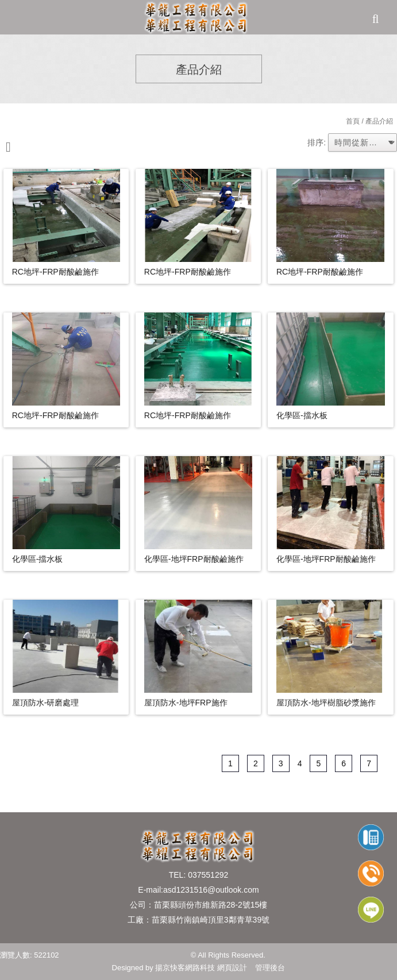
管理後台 (270, 968)
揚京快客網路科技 (185, 968)
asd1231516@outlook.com (211, 890)
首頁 (353, 121)
